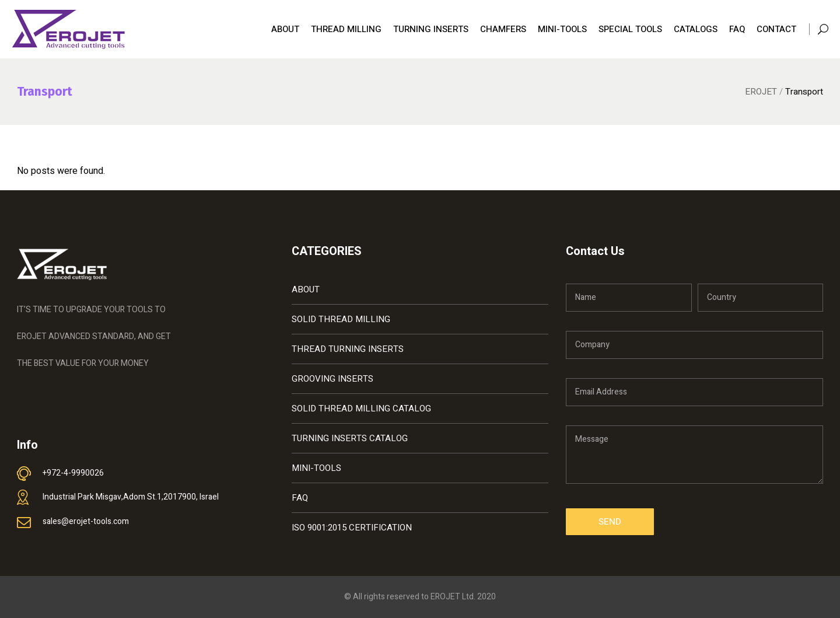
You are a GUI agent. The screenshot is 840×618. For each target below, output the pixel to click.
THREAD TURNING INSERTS (348, 349)
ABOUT (306, 289)
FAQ (300, 498)
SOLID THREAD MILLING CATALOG (361, 408)
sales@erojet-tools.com (86, 521)
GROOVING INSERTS (332, 379)
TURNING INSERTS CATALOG (350, 438)
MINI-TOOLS (316, 468)
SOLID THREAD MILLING (341, 319)
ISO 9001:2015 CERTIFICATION (352, 528)
